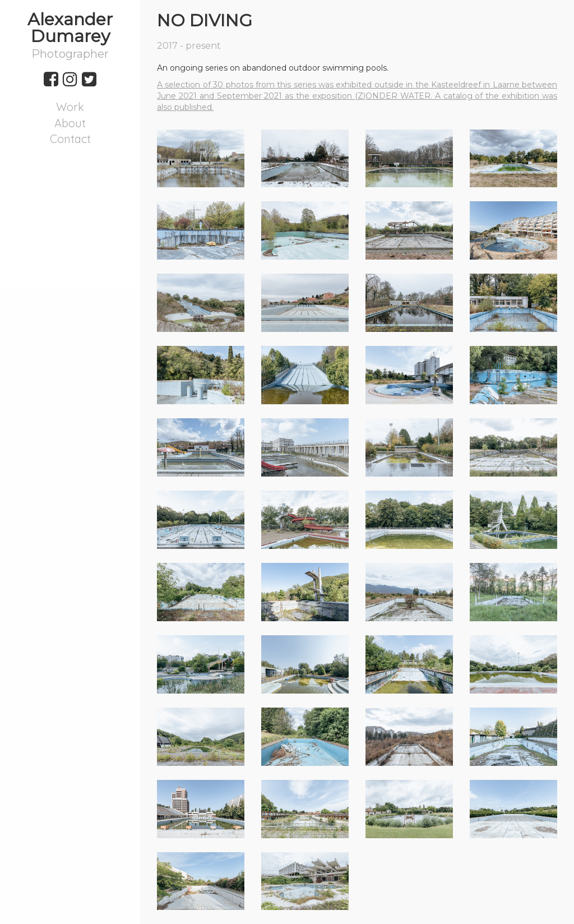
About (70, 123)
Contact (70, 139)
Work (70, 107)
